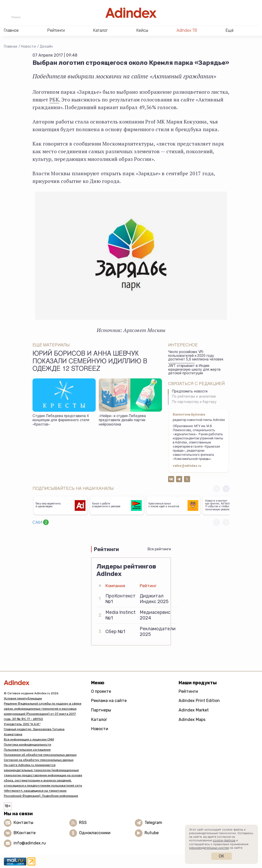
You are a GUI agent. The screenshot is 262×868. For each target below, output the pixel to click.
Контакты (23, 823)
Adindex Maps (192, 720)
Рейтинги (188, 691)
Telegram (153, 823)
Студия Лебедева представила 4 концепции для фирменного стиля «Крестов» (61, 421)
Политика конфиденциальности (28, 745)
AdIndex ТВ (187, 30)
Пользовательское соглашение (27, 750)
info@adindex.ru (30, 843)
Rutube (152, 833)
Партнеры (101, 710)
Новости (28, 46)
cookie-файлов (224, 840)
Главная (10, 46)
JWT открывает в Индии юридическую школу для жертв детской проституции (194, 370)
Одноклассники (95, 833)
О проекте (101, 691)
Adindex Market (194, 710)
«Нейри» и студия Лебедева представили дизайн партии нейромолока (122, 421)
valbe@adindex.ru (187, 466)
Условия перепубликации (23, 698)
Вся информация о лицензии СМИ (29, 739)
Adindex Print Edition (199, 701)
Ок (221, 856)
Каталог (99, 720)
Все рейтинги (159, 549)
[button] (226, 489)
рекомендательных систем (209, 848)
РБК (54, 100)
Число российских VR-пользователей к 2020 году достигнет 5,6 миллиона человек (196, 356)
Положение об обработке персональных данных (40, 755)
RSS (83, 823)
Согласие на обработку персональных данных (39, 760)
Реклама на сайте (109, 701)
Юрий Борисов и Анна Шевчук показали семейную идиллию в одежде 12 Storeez (90, 362)
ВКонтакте (25, 833)
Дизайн (46, 46)
